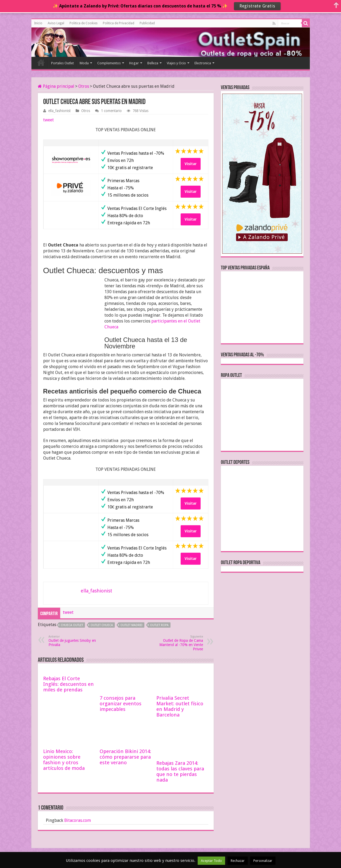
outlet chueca (102, 625)
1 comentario (111, 111)
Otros (84, 86)
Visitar (191, 164)
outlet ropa (159, 625)
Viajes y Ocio (176, 63)
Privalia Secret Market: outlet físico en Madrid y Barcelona (180, 706)
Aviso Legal (56, 23)
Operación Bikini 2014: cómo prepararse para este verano (125, 757)
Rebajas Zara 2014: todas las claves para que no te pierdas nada (180, 771)
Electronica (203, 63)
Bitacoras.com (78, 820)
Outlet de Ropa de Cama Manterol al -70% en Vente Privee (176, 643)
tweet (48, 120)
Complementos (109, 63)
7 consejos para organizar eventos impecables (121, 704)
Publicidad (147, 23)
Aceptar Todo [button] (211, 861)
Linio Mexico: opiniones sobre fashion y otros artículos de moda (64, 760)
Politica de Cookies (84, 23)
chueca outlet (72, 625)
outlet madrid (131, 625)
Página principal (56, 86)
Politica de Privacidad (119, 23)
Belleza (153, 63)
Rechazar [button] (238, 861)
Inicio (38, 23)
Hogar (134, 63)
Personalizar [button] (263, 861)
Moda (84, 63)
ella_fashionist (59, 111)
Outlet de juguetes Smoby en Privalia (76, 641)
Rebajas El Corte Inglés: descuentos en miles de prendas (68, 684)
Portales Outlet (62, 63)
